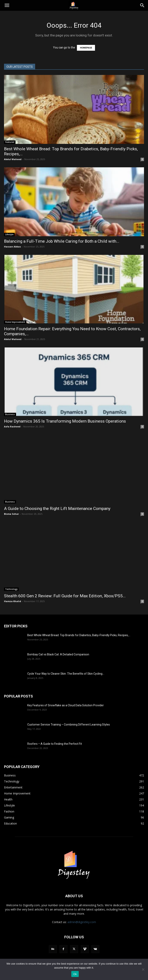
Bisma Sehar (11, 514)
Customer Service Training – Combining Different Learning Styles (69, 725)
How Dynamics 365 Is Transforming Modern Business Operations (65, 421)
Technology (11, 589)
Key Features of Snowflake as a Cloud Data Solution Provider (66, 705)
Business (10, 414)
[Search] (142, 5)
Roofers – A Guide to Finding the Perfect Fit (55, 744)
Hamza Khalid (13, 601)
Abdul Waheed (13, 159)
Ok (75, 974)
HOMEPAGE (86, 48)
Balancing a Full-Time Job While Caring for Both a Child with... (62, 241)
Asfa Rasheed (12, 426)
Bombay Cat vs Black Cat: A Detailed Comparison (58, 654)
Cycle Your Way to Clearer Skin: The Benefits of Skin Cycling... (66, 674)
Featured (10, 142)
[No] (143, 969)
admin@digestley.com (82, 922)
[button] (7, 5)
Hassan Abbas (12, 247)
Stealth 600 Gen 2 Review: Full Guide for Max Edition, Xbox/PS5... (65, 596)
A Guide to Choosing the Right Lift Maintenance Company (58, 509)
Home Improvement (15, 322)
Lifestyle (9, 234)
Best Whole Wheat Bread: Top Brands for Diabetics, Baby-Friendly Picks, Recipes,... (79, 635)
